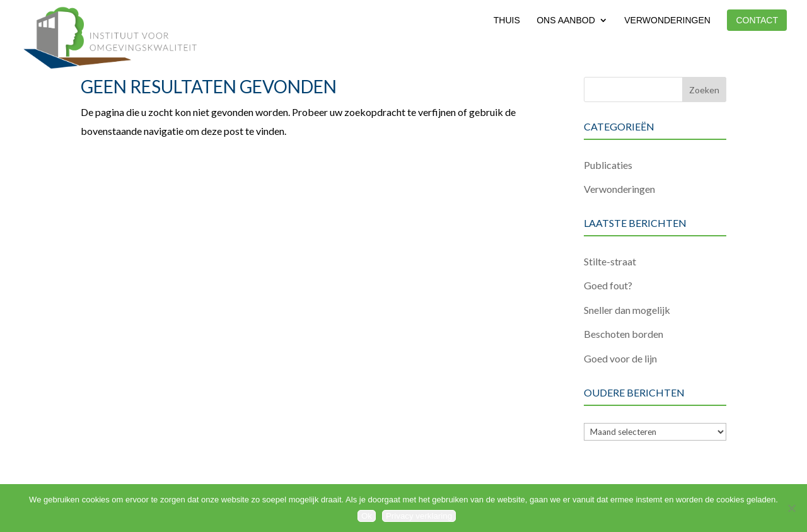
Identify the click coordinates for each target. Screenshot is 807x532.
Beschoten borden (624, 334)
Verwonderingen (667, 20)
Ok (367, 516)
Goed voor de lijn (620, 358)
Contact (757, 20)
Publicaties (608, 165)
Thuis (507, 20)
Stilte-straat (610, 261)
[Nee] (791, 508)
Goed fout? (608, 285)
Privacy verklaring (419, 516)
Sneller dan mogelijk (627, 310)
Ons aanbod (566, 20)
